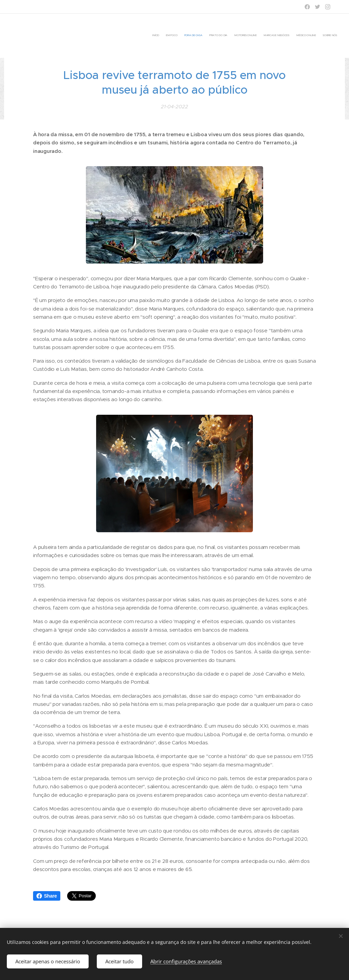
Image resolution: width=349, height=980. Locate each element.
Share (47, 896)
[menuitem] (290, 36)
